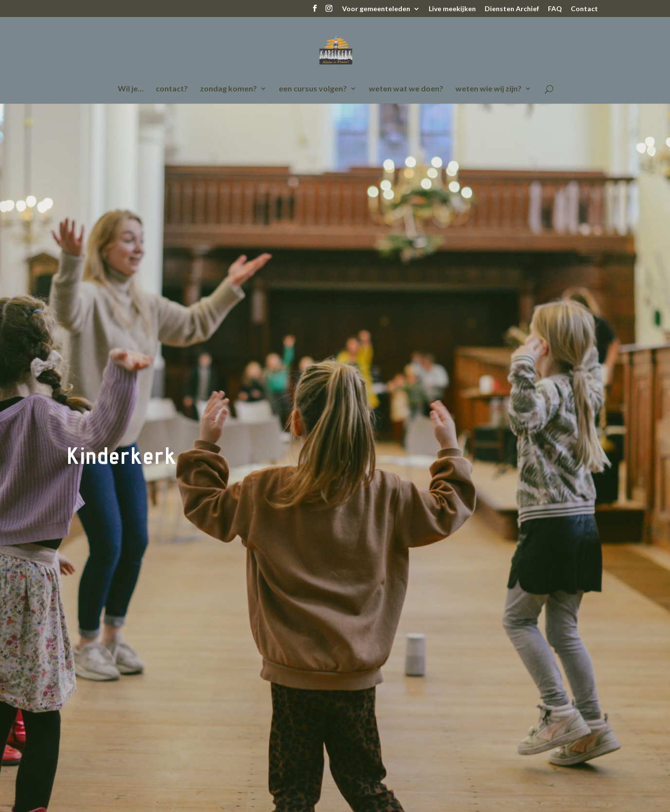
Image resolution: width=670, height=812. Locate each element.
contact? (172, 89)
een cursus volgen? (313, 89)
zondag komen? (228, 89)
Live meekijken (452, 9)
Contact (584, 9)
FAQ (555, 9)
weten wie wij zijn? (489, 89)
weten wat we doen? (406, 89)
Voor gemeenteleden (376, 9)
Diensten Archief (512, 9)
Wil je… (131, 89)
